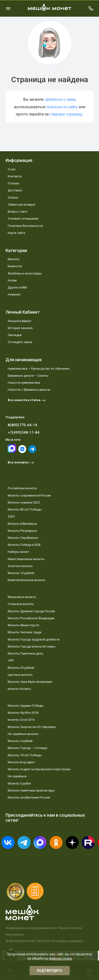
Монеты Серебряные (23, 538)
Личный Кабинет (20, 321)
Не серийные (17, 776)
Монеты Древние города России (31, 611)
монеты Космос (19, 689)
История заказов (20, 328)
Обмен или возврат (22, 205)
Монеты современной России (29, 495)
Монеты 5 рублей (20, 741)
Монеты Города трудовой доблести (34, 639)
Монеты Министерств (23, 625)
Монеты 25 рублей (21, 668)
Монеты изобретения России (29, 797)
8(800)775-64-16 (23, 425)
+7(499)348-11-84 (24, 432)
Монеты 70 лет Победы (25, 755)
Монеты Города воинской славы (32, 646)
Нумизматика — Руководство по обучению (39, 369)
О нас (12, 169)
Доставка (15, 190)
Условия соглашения (23, 219)
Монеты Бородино (21, 762)
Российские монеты (22, 488)
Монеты (14, 259)
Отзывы (14, 183)
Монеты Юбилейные (22, 524)
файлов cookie (61, 958)
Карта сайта (16, 233)
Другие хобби (17, 287)
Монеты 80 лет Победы (25, 509)
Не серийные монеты (23, 734)
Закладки (15, 335)
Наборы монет (18, 552)
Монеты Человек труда (25, 632)
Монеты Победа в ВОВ (24, 545)
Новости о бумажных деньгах (29, 390)
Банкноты (15, 266)
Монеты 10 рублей (21, 573)
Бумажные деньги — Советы (28, 376)
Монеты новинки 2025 (24, 502)
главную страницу (66, 114)
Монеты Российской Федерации (31, 618)
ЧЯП (11, 660)
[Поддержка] (91, 8)
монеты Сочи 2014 (21, 720)
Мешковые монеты (22, 597)
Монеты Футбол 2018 (23, 713)
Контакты (15, 176)
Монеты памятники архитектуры (31, 790)
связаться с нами (60, 99)
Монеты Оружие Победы (26, 706)
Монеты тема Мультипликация (30, 682)
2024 (11, 516)
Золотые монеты (20, 566)
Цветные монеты (20, 675)
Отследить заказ (20, 342)
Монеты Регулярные (22, 531)
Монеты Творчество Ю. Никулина (32, 727)
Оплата (13, 198)
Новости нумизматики (24, 383)
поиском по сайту (62, 107)
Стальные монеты (21, 604)
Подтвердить (49, 971)
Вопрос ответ (18, 212)
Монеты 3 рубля (19, 783)
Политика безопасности (25, 226)
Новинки (14, 294)
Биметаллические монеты (27, 580)
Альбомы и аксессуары (25, 273)
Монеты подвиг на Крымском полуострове (39, 769)
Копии (12, 280)
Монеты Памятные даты (26, 653)
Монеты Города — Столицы (28, 748)
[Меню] (8, 8)
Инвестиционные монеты (26, 559)
